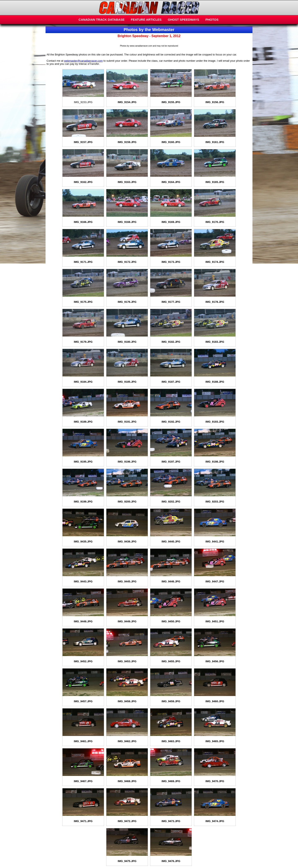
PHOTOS (212, 20)
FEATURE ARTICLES (146, 20)
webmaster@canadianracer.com (84, 61)
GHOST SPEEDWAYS (183, 20)
